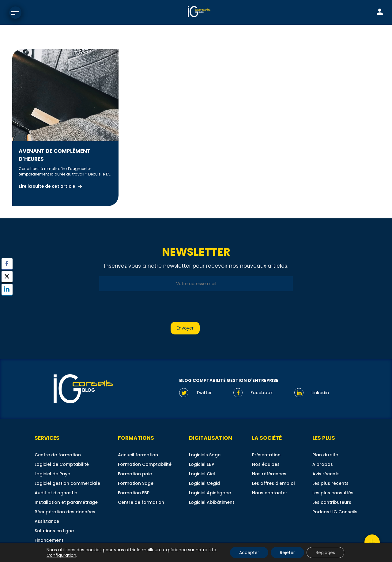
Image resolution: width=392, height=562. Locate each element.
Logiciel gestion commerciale (67, 483)
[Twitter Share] (7, 277)
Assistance (47, 521)
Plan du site (325, 455)
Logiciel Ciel (202, 474)
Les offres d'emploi (273, 483)
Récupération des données (65, 512)
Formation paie (135, 474)
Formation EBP (134, 493)
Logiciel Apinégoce (210, 493)
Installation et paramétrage (66, 502)
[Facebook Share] (7, 264)
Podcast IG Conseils (335, 512)
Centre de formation (58, 455)
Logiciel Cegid (204, 483)
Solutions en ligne (54, 531)
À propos (323, 464)
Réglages (325, 553)
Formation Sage (136, 483)
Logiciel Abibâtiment (212, 502)
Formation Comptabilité (145, 464)
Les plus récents (330, 483)
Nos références (269, 474)
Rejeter (287, 553)
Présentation (266, 455)
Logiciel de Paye (52, 474)
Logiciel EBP (202, 464)
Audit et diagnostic (56, 493)
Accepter (249, 553)
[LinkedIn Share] (7, 289)
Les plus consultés (333, 493)
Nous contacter (270, 493)
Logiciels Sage (205, 455)
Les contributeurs (332, 502)
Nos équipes (266, 464)
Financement (49, 540)
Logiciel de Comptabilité (62, 464)
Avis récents (326, 474)
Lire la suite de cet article (47, 186)
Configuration (61, 555)
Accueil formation (138, 455)
